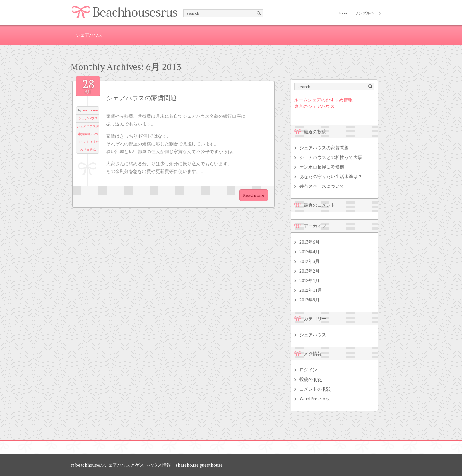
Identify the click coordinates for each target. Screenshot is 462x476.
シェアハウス (89, 35)
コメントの (315, 389)
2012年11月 (311, 290)
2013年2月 (309, 271)
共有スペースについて (322, 186)
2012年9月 (309, 300)
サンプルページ (368, 13)
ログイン (308, 370)
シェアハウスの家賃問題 (141, 98)
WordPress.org (315, 398)
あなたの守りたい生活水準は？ (331, 176)
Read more (254, 195)
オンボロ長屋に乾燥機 (322, 167)
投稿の (311, 379)
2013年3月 (309, 261)
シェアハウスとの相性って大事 (331, 157)
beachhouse (90, 110)
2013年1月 (309, 280)
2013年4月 (309, 251)
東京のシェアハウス (314, 106)
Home (343, 13)
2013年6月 (309, 242)
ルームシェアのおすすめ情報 (323, 100)
